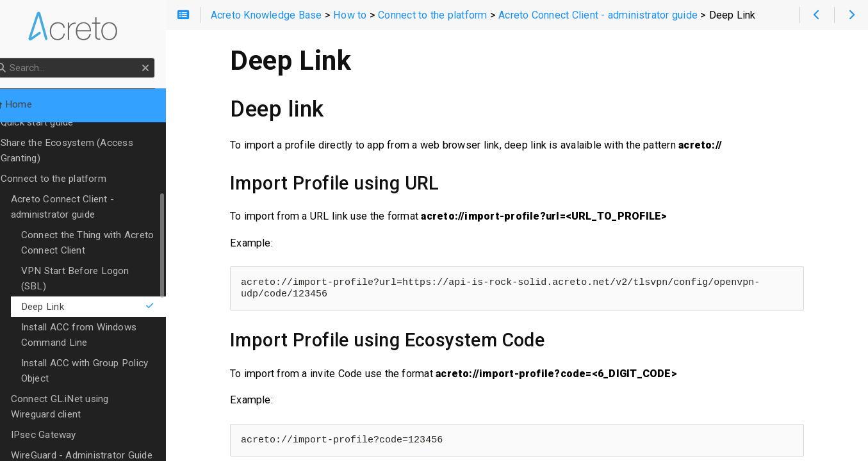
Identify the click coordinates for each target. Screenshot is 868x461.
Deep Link (111, 291)
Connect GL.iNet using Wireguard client (103, 391)
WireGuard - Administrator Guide (102, 440)
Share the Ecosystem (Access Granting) (87, 150)
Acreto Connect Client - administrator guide (82, 207)
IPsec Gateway (63, 419)
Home (31, 104)
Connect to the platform (73, 179)
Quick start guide (57, 122)
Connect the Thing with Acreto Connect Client (108, 243)
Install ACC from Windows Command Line (99, 319)
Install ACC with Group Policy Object (105, 355)
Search (11, 58)
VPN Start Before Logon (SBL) (109, 271)
